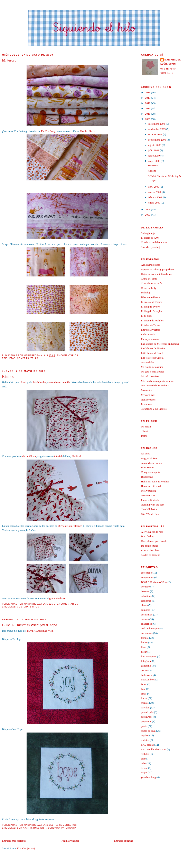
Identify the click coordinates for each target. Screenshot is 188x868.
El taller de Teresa (151, 325)
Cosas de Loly (149, 288)
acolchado (146, 573)
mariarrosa (173, 60)
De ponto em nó (149, 546)
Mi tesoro (9, 60)
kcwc (144, 684)
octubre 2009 (156, 134)
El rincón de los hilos (152, 320)
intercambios (148, 680)
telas (34, 358)
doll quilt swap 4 (150, 628)
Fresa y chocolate (150, 339)
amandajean (55, 382)
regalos (145, 735)
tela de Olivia (29, 456)
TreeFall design (149, 509)
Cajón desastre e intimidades (156, 274)
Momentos (147, 390)
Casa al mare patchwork (154, 541)
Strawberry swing (150, 247)
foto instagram (149, 656)
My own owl (148, 395)
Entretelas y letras (151, 330)
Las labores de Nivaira (153, 348)
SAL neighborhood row (154, 749)
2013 (148, 98)
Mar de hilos (148, 362)
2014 (148, 92)
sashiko (145, 754)
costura (23, 607)
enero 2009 (155, 203)
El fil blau (146, 316)
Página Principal (70, 841)
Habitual (77, 456)
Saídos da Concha (151, 555)
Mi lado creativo (150, 376)
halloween (146, 675)
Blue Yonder (148, 467)
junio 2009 (154, 156)
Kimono (8, 377)
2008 (148, 209)
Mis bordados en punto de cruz (157, 381)
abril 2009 (154, 187)
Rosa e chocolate (150, 550)
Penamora (146, 404)
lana (143, 689)
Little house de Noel (152, 353)
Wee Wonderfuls (150, 514)
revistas (145, 740)
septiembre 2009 (158, 140)
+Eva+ (23, 382)
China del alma (149, 279)
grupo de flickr (57, 598)
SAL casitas (147, 745)
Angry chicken (149, 458)
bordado (54, 828)
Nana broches (148, 400)
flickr (144, 652)
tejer (143, 759)
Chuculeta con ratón (152, 283)
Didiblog (146, 293)
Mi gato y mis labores (153, 372)
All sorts (145, 454)
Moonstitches (148, 495)
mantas (145, 703)
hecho (43, 382)
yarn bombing (148, 777)
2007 (148, 215)
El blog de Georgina (152, 311)
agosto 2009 (155, 145)
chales (144, 605)
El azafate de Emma (152, 302)
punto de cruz (148, 731)
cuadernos (146, 624)
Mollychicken (148, 491)
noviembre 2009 (157, 129)
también (66, 382)
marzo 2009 (155, 192)
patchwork (69, 828)
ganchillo (146, 666)
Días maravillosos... (152, 297)
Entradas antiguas (123, 841)
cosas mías (147, 615)
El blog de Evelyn (151, 307)
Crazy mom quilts (151, 472)
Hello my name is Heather (155, 482)
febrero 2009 (156, 197)
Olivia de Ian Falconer (70, 526)
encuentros (147, 633)
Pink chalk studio (150, 500)
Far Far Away (48, 131)
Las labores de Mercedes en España (160, 344)
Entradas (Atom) (26, 848)
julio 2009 (154, 150)
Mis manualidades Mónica (155, 385)
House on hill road (151, 486)
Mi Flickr (146, 427)
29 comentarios (68, 355)
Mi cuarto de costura (152, 367)
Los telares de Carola (152, 358)
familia (145, 638)
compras (23, 358)
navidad (145, 707)
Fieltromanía (148, 334)
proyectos (146, 721)
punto (144, 726)
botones (145, 591)
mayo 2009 (155, 161)
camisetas (146, 601)
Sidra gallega (148, 233)
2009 (148, 119)
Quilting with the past (153, 505)
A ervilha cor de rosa (152, 532)
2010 (148, 114)
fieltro (144, 642)
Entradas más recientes (14, 841)
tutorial (58, 456)
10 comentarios (66, 825)
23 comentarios (68, 604)
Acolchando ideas (151, 265)
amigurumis (147, 577)
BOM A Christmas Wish (40, 631)
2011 (148, 108)
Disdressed (147, 477)
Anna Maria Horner (152, 463)
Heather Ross (87, 131)
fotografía (146, 661)
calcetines (146, 596)
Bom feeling (148, 536)
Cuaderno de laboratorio (154, 242)
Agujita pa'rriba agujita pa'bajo (157, 269)
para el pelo (147, 712)
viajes (144, 772)
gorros (144, 670)
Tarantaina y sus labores (154, 409)
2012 (148, 103)
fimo (144, 647)
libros (35, 607)
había (36, 382)
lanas (144, 694)
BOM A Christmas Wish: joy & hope (30, 625)
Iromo (144, 436)
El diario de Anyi (150, 238)
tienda (144, 768)
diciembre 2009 (157, 124)
